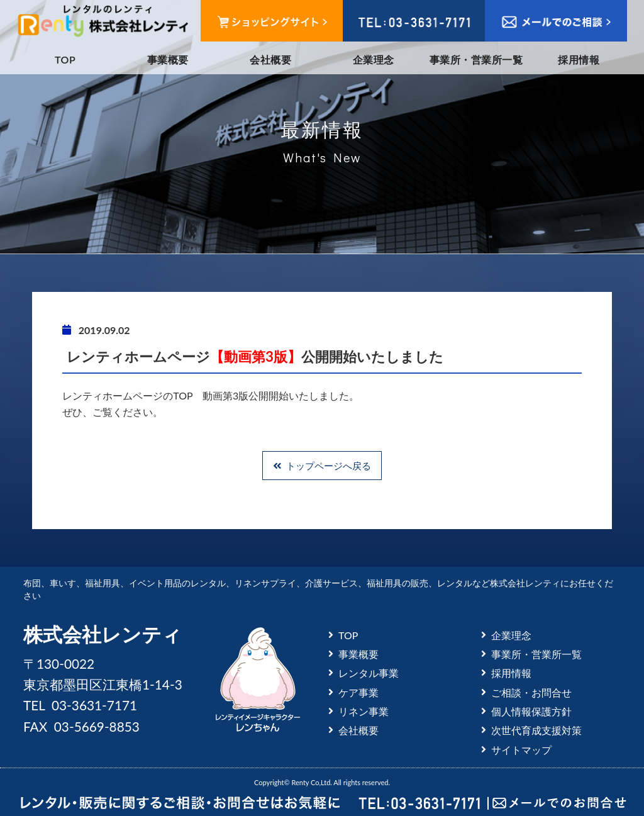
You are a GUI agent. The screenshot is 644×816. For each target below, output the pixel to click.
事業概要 (168, 59)
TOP (65, 59)
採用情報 (579, 59)
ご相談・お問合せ (531, 692)
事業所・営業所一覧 (476, 59)
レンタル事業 (369, 673)
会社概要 (270, 59)
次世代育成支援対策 (536, 730)
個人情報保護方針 (531, 711)
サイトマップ (521, 750)
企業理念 (374, 59)
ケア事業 (358, 692)
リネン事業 (364, 711)
